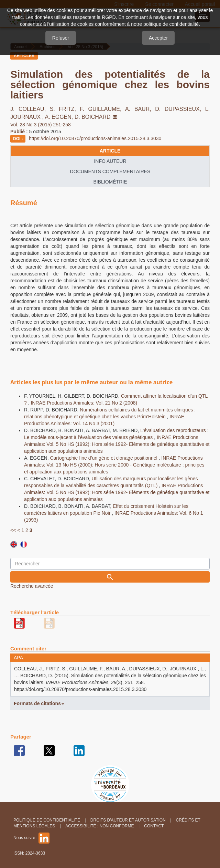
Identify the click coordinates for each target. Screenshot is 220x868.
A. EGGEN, (59, 117)
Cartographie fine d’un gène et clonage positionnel (104, 458)
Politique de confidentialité (47, 820)
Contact (154, 826)
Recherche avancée (32, 586)
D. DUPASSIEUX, (180, 109)
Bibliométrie (110, 182)
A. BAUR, (140, 109)
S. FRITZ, (65, 109)
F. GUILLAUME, (103, 109)
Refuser (61, 38)
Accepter (158, 38)
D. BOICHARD (97, 117)
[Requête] (110, 564)
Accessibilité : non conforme (100, 826)
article (110, 151)
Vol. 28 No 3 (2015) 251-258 (41, 125)
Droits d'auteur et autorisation (128, 820)
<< (13, 530)
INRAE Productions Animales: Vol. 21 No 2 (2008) (84, 403)
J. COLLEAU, (30, 109)
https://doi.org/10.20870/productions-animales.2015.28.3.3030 (95, 138)
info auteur (110, 161)
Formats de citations (39, 703)
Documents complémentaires (110, 171)
